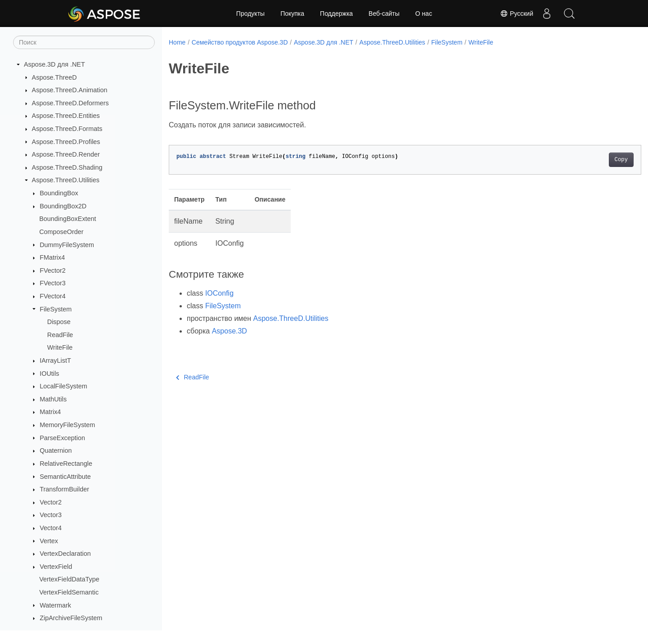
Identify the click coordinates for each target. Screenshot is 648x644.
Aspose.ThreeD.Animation (70, 90)
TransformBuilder (64, 489)
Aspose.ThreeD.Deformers (70, 103)
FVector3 (53, 283)
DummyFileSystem (67, 245)
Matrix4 (50, 412)
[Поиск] (84, 42)
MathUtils (53, 399)
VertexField (56, 567)
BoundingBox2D (63, 206)
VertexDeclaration (65, 554)
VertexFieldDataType (69, 579)
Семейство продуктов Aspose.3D (240, 42)
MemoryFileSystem (67, 425)
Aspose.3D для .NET (54, 64)
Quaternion (56, 450)
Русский (517, 14)
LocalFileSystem (63, 386)
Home (177, 42)
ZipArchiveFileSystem (71, 618)
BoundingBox (59, 193)
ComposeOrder (61, 232)
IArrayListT (55, 360)
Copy (588, 160)
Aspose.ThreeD (54, 77)
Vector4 (51, 528)
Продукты (250, 14)
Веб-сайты (384, 14)
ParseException (62, 438)
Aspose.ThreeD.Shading (67, 167)
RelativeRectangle (66, 464)
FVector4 (53, 296)
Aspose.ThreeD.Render (66, 154)
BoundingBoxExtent (67, 219)
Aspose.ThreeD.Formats (67, 129)
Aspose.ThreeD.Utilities (66, 180)
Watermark (55, 605)
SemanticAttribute (65, 477)
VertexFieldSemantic (69, 592)
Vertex (49, 541)
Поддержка (336, 14)
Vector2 (51, 502)
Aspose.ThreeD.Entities (66, 116)
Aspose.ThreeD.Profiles (66, 142)
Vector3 (51, 515)
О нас (424, 14)
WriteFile (60, 347)
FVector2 (53, 270)
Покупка (292, 14)
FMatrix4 (52, 257)
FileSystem (56, 309)
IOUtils (49, 374)
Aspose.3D (229, 331)
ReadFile (60, 335)
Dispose (59, 322)
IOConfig (219, 293)
